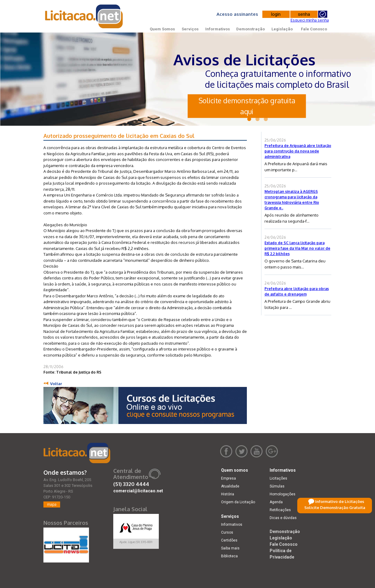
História (228, 494)
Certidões (229, 540)
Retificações (280, 510)
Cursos (227, 532)
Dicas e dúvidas (283, 518)
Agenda (276, 502)
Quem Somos (162, 29)
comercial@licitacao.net (138, 491)
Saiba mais (230, 548)
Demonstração (251, 29)
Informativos (218, 29)
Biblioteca (229, 556)
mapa (52, 504)
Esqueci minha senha (310, 20)
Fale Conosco (314, 29)
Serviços (190, 29)
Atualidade (230, 486)
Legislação (282, 29)
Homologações (283, 494)
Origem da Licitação (238, 502)
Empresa (228, 478)
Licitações (278, 478)
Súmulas (277, 486)
